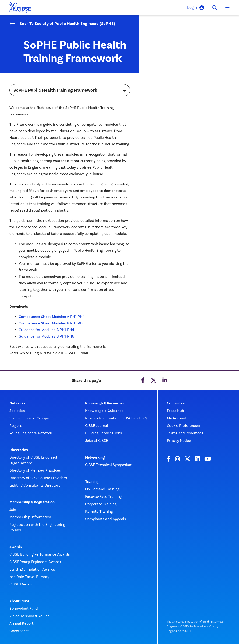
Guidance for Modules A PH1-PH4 (46, 330)
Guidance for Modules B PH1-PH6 (46, 336)
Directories (19, 450)
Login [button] (196, 8)
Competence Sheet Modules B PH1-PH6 (52, 323)
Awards (16, 547)
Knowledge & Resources (105, 403)
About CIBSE (20, 601)
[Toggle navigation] (228, 8)
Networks (18, 403)
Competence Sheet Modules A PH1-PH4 (52, 317)
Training (92, 482)
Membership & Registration (32, 502)
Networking (95, 457)
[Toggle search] (215, 8)
